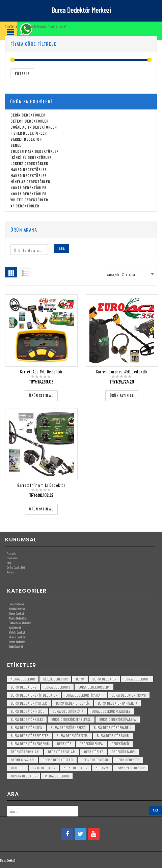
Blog (9, 563)
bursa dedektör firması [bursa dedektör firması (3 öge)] (129, 695)
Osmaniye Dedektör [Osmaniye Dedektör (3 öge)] (131, 768)
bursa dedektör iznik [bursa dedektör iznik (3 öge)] (68, 711)
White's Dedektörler (29, 200)
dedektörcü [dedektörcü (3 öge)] (120, 744)
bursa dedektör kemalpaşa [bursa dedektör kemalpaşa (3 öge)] (71, 719)
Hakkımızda (12, 558)
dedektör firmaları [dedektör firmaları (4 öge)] (25, 752)
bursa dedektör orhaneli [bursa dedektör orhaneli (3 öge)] (112, 727)
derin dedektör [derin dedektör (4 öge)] (128, 760)
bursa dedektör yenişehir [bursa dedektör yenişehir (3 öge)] (30, 744)
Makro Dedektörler (29, 169)
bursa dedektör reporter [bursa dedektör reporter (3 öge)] (30, 736)
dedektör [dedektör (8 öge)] (64, 744)
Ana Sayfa (11, 26)
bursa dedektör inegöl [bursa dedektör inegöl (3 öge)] (28, 711)
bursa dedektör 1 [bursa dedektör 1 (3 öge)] (137, 679)
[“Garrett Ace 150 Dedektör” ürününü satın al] (41, 396)
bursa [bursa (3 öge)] (80, 679)
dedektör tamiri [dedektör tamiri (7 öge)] (123, 752)
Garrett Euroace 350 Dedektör (122, 372)
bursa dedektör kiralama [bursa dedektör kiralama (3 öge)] (118, 719)
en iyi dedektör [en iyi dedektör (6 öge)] (44, 768)
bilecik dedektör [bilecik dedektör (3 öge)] (55, 679)
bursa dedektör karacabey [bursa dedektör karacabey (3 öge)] (111, 711)
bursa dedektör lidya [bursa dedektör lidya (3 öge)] (26, 727)
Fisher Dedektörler (29, 133)
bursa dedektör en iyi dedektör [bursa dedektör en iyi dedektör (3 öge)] (34, 695)
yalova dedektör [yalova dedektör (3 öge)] (57, 776)
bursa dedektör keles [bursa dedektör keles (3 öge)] (27, 719)
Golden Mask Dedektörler (34, 151)
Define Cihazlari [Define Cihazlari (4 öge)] (22, 760)
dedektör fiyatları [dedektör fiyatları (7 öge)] (62, 752)
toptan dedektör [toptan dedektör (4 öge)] (23, 776)
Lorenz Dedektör (17, 642)
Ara (62, 248)
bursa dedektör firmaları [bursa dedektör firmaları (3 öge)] (84, 695)
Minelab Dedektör (17, 609)
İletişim (10, 572)
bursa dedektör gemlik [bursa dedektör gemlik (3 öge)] (73, 703)
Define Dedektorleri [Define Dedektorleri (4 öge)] (58, 760)
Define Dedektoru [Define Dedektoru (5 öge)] (95, 760)
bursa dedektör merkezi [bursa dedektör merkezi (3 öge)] (68, 727)
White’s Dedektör (17, 632)
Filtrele (22, 74)
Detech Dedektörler (29, 121)
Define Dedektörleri (16, 567)
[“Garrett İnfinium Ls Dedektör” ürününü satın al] (41, 509)
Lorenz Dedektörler (29, 163)
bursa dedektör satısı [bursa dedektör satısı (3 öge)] (73, 736)
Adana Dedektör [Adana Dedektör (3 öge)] (23, 679)
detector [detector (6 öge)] (18, 768)
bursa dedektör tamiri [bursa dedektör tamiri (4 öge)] (113, 736)
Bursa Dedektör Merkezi (81, 10)
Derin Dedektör (16, 646)
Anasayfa (11, 553)
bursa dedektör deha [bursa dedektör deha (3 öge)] (94, 687)
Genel (16, 145)
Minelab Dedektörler (30, 181)
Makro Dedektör (17, 613)
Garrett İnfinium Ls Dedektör (41, 485)
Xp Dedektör (15, 628)
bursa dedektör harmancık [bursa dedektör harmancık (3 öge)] (117, 703)
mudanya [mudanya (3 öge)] (102, 768)
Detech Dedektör (17, 637)
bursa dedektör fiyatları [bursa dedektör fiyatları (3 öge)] (29, 703)
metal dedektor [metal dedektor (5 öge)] (75, 768)
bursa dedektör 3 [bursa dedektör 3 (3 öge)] (57, 687)
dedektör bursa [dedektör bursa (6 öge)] (91, 744)
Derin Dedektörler (28, 115)
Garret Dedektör (26, 139)
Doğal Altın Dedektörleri (34, 127)
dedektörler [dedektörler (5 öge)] (94, 752)
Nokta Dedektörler (28, 188)
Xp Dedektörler (25, 206)
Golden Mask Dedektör (20, 623)
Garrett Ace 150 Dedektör (41, 372)
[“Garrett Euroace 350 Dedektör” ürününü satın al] (122, 396)
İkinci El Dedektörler (31, 157)
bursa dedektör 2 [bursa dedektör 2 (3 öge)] (23, 687)
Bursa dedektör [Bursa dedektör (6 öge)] (104, 679)
